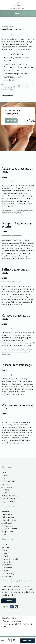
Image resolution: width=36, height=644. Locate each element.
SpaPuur (5, 550)
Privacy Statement (10, 624)
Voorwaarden (18, 96)
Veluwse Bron (7, 568)
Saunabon (5, 484)
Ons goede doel (7, 532)
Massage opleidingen (9, 496)
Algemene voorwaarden (12, 621)
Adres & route (7, 523)
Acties (4, 478)
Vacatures (5, 490)
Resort (4, 535)
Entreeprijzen (6, 511)
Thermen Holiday (8, 562)
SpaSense (5, 553)
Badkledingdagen (8, 517)
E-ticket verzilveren (9, 481)
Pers (5, 627)
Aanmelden (9, 601)
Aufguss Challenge (8, 501)
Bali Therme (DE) (8, 574)
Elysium (4, 544)
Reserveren (18, 13)
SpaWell (5, 556)
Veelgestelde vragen (9, 529)
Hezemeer (5, 547)
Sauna (4, 472)
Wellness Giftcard (8, 499)
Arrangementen (7, 487)
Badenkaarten (7, 514)
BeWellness (6, 493)
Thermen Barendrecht (10, 559)
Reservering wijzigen (9, 520)
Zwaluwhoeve (7, 571)
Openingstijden (7, 526)
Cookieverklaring (26, 624)
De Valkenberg (7, 565)
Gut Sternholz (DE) (8, 576)
